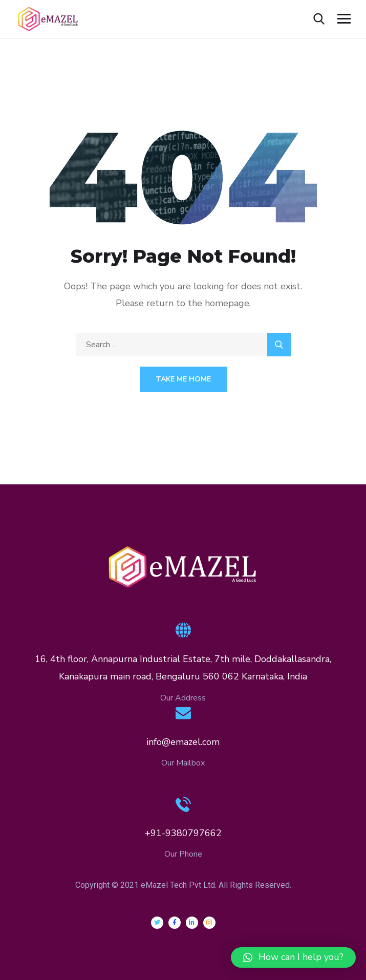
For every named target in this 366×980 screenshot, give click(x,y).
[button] (293, 957)
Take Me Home (183, 379)
